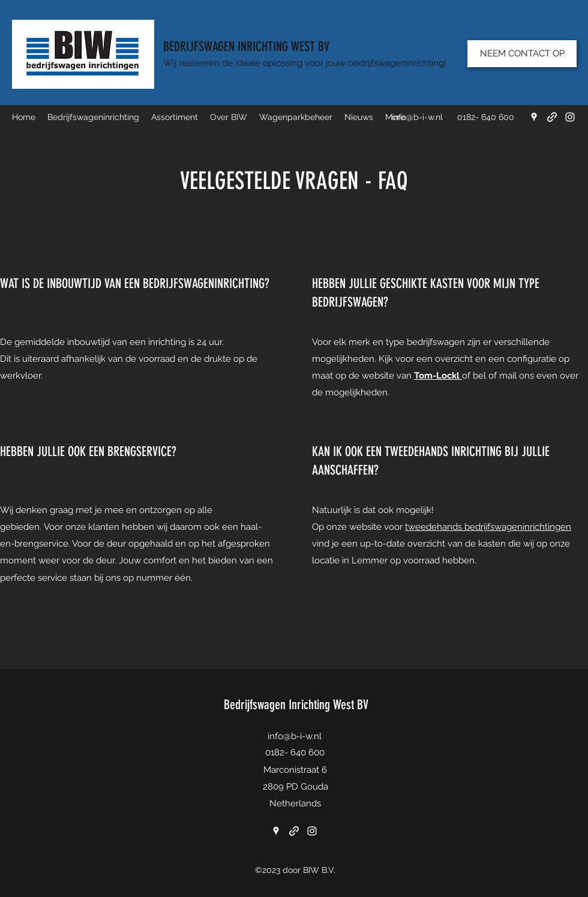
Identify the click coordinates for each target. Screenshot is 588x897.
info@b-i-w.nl (417, 117)
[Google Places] (534, 117)
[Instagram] (570, 117)
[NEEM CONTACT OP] (522, 54)
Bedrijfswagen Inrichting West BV (296, 705)
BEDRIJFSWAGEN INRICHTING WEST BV (246, 46)
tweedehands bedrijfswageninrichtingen (488, 527)
